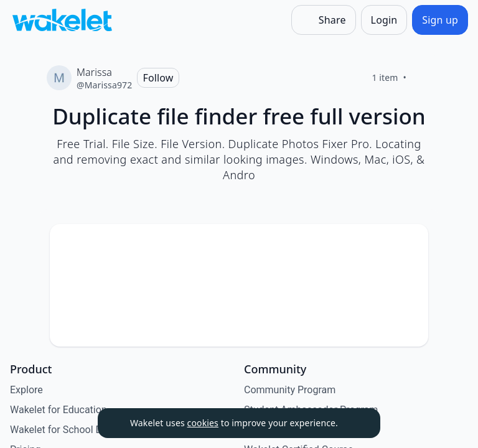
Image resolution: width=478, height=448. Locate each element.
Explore (26, 390)
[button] (408, 245)
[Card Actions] (408, 244)
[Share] (324, 20)
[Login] (384, 20)
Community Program (290, 390)
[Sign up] (440, 20)
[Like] (421, 78)
